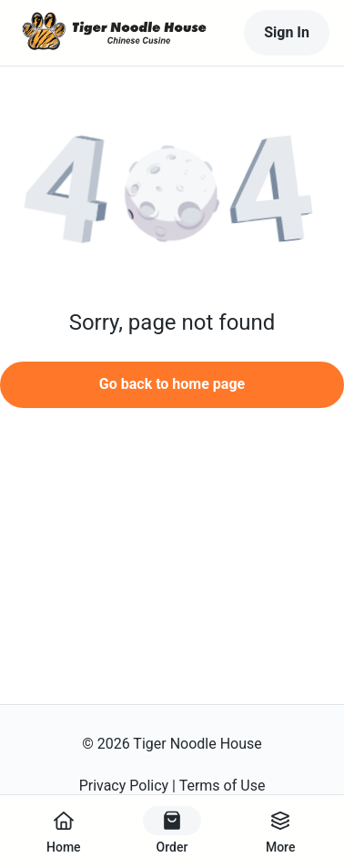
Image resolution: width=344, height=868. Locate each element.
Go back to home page (172, 384)
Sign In (287, 32)
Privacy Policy (124, 786)
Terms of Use (223, 786)
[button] (172, 196)
